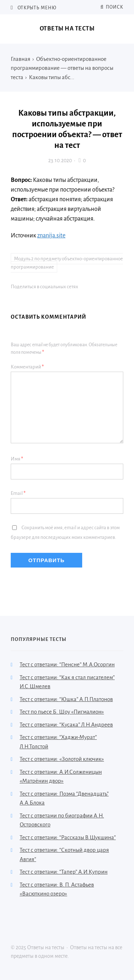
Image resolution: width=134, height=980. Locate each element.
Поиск (112, 7)
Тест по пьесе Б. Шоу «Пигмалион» (62, 712)
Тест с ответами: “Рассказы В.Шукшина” (68, 837)
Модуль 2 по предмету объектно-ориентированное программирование (67, 263)
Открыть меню (36, 8)
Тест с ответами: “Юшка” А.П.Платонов (66, 699)
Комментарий (27, 367)
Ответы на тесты (67, 29)
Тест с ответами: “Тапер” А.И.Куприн (64, 872)
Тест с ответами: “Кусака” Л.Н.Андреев (66, 725)
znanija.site (51, 236)
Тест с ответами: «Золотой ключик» (62, 759)
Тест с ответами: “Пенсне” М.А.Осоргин (67, 664)
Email (18, 493)
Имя (17, 459)
